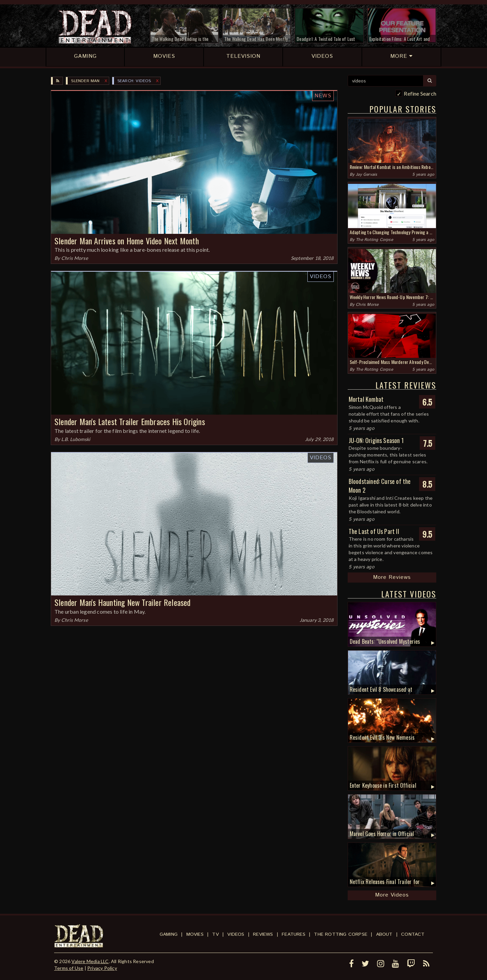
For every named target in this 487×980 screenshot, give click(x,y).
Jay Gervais (366, 175)
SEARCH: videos (134, 81)
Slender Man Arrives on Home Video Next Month (127, 241)
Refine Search (420, 93)
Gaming (169, 934)
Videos (321, 277)
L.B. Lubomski (76, 439)
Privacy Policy (102, 968)
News (323, 96)
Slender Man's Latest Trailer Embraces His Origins (130, 421)
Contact (413, 934)
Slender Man (85, 81)
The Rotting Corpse (374, 240)
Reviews (263, 934)
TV (215, 934)
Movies (195, 934)
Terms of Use (69, 968)
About (384, 934)
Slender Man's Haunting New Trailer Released (123, 602)
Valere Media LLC (90, 961)
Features (294, 934)
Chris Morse (75, 258)
